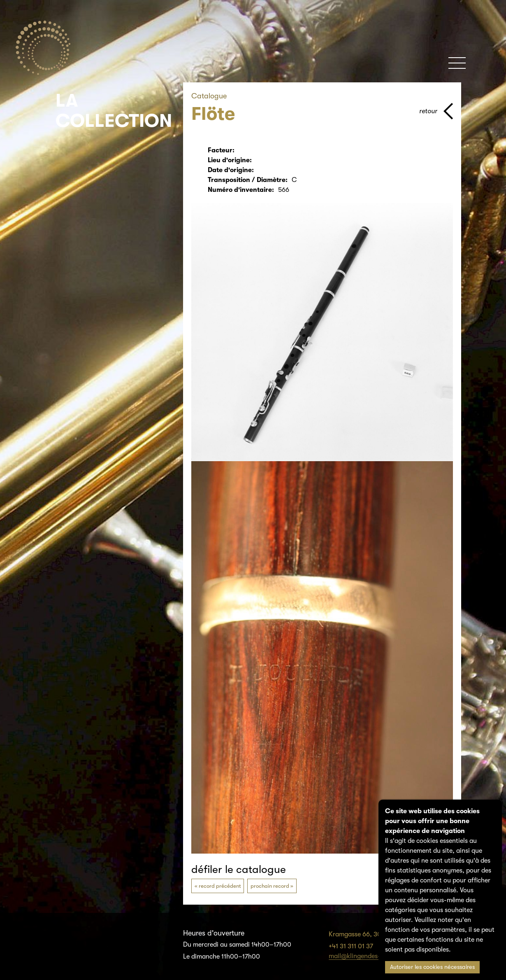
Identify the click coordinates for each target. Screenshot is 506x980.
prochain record (270, 886)
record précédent (220, 886)
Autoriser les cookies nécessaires (432, 967)
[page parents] (436, 111)
